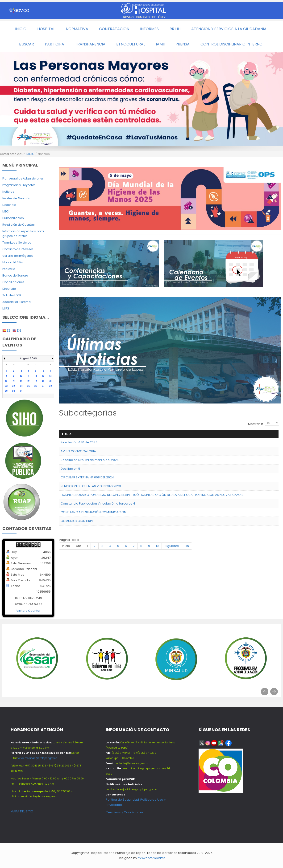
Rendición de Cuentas (19, 225)
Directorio (9, 289)
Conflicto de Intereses (18, 249)
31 (21, 391)
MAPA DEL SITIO (22, 811)
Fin (187, 546)
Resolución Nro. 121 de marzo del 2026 (90, 460)
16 (14, 381)
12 (36, 376)
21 (50, 381)
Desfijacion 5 (70, 469)
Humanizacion (13, 218)
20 (43, 381)
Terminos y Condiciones (125, 812)
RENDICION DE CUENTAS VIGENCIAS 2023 (91, 486)
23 (13, 386)
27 (43, 386)
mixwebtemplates (152, 858)
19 (36, 381)
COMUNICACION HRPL (77, 521)
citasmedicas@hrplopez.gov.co (38, 758)
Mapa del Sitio (13, 262)
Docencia (9, 205)
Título (66, 434)
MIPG (6, 308)
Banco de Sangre (15, 275)
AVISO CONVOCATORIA (78, 451)
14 (50, 376)
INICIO (30, 154)
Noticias (8, 192)
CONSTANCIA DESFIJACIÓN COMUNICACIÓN (93, 512)
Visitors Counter (28, 611)
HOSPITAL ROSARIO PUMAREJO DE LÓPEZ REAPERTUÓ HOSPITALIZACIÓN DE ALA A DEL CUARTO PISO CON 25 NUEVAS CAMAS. (152, 495)
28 (50, 386)
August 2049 (28, 358)
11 (29, 376)
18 (28, 381)
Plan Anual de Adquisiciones (23, 178)
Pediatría (9, 269)
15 (6, 381)
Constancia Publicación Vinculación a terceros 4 (98, 503)
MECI (6, 211)
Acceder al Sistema (17, 302)
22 (6, 386)
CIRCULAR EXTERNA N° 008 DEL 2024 (87, 477)
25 (29, 386)
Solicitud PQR (12, 295)
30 (14, 391)
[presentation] (265, 692)
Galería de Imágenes (18, 256)
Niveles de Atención (16, 198)
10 (21, 376)
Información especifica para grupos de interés (23, 234)
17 (21, 381)
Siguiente (172, 546)
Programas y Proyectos (19, 185)
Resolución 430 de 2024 (79, 442)
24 (21, 386)
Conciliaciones (13, 282)
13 (43, 376)
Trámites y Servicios (17, 242)
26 (36, 386)
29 (6, 391)
